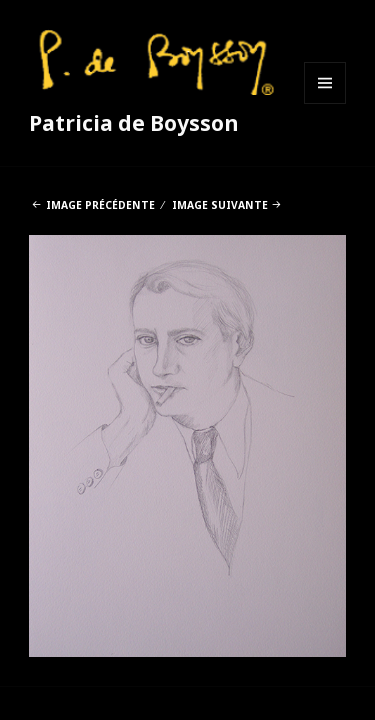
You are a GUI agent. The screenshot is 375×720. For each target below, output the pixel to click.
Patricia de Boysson (133, 123)
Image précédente (100, 205)
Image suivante (220, 205)
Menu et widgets (325, 103)
